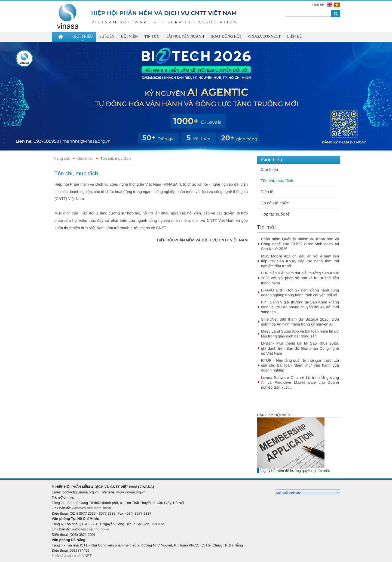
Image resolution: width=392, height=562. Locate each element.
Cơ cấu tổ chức (275, 203)
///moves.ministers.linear (92, 508)
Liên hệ (318, 5)
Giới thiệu (85, 158)
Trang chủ (62, 158)
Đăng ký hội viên (274, 415)
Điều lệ (267, 192)
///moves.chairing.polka (91, 529)
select (338, 492)
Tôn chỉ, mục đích (115, 158)
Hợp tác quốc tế (275, 214)
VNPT (88, 556)
